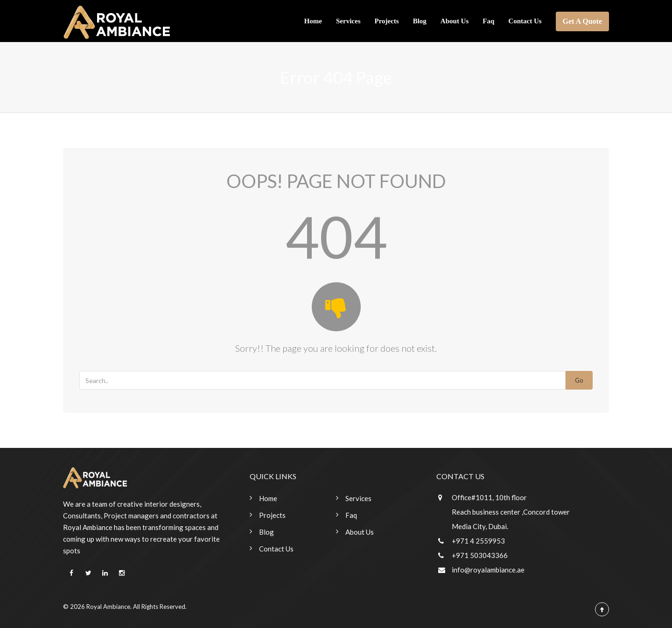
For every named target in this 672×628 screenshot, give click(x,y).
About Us (455, 21)
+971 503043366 (480, 555)
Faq (488, 21)
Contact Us (525, 21)
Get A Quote (582, 21)
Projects (386, 21)
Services (348, 21)
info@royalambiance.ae (488, 570)
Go (579, 380)
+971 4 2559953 (478, 541)
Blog (420, 21)
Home (313, 21)
